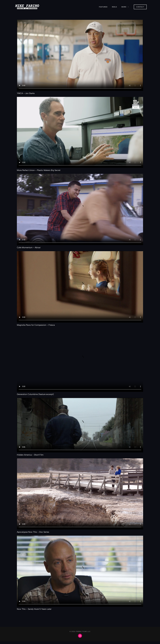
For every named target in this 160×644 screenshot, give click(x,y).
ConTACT (140, 7)
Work (126, 7)
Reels (114, 7)
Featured (103, 7)
